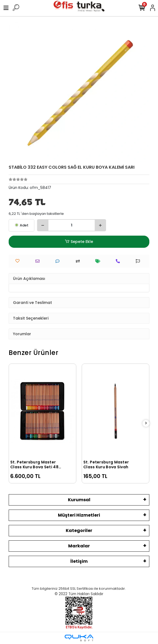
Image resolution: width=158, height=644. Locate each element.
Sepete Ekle (79, 242)
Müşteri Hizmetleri (79, 515)
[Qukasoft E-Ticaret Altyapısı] (79, 638)
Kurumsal (79, 500)
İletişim (79, 561)
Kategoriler (79, 531)
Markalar (79, 546)
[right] (146, 423)
